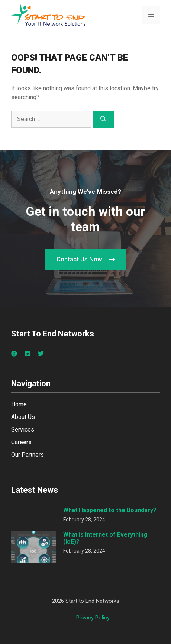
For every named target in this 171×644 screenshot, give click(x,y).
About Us (23, 417)
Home (19, 404)
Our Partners (28, 455)
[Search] (103, 119)
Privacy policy (93, 618)
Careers (21, 442)
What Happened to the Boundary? (110, 510)
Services (23, 430)
